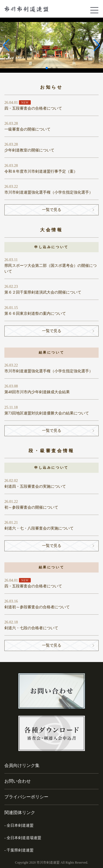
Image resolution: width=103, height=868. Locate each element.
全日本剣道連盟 (20, 825)
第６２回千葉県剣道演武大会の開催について (43, 292)
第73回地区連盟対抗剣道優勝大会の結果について (47, 413)
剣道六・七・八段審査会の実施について (39, 528)
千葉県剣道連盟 (20, 850)
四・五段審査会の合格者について (33, 108)
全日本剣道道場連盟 (24, 838)
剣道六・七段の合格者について (31, 628)
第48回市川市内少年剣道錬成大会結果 (37, 392)
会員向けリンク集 (22, 765)
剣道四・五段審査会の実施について (35, 486)
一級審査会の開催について (27, 129)
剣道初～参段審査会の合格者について (37, 607)
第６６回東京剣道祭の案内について (35, 314)
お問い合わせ (18, 781)
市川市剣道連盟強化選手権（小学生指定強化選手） (49, 192)
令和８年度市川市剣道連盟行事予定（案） (41, 171)
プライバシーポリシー (26, 797)
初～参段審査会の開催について (31, 507)
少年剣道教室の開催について (29, 150)
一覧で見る (52, 210)
